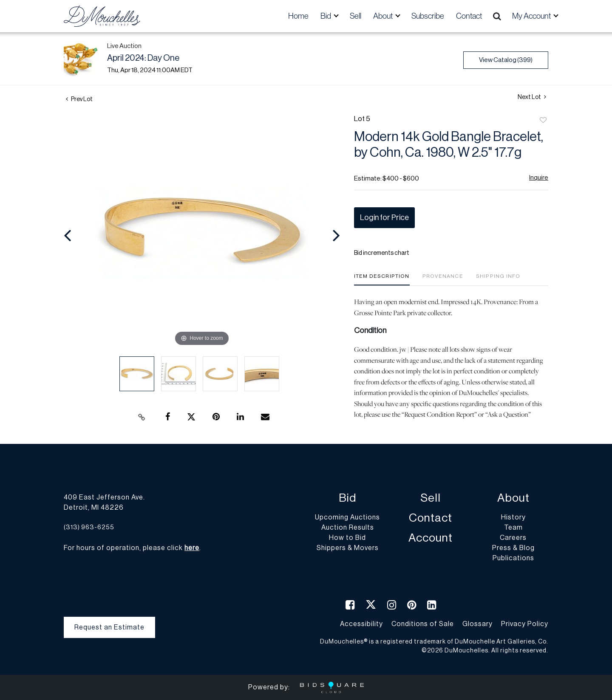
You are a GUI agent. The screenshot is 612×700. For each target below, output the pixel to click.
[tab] (382, 279)
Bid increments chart (382, 253)
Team (513, 528)
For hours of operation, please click (132, 548)
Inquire (539, 178)
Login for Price (384, 217)
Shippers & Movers (348, 548)
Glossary (477, 624)
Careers (513, 538)
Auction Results (348, 528)
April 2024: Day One (143, 58)
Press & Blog (513, 548)
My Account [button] (532, 16)
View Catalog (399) (506, 60)
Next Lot (532, 97)
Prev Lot (79, 99)
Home (298, 16)
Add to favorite (543, 121)
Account (431, 538)
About (513, 498)
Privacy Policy (525, 624)
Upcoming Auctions (347, 517)
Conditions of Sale (423, 624)
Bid (347, 498)
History (513, 517)
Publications (513, 558)
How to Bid (347, 538)
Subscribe (428, 16)
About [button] (384, 16)
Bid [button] (326, 16)
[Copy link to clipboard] (142, 417)
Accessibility (361, 624)
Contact (469, 16)
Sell (356, 16)
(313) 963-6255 (89, 527)
